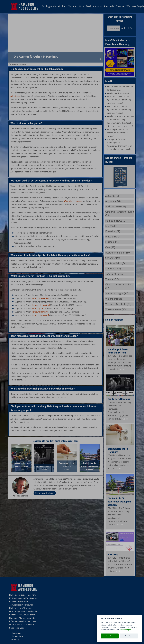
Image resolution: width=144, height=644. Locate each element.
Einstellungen (125, 630)
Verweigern (129, 636)
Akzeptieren (110, 636)
